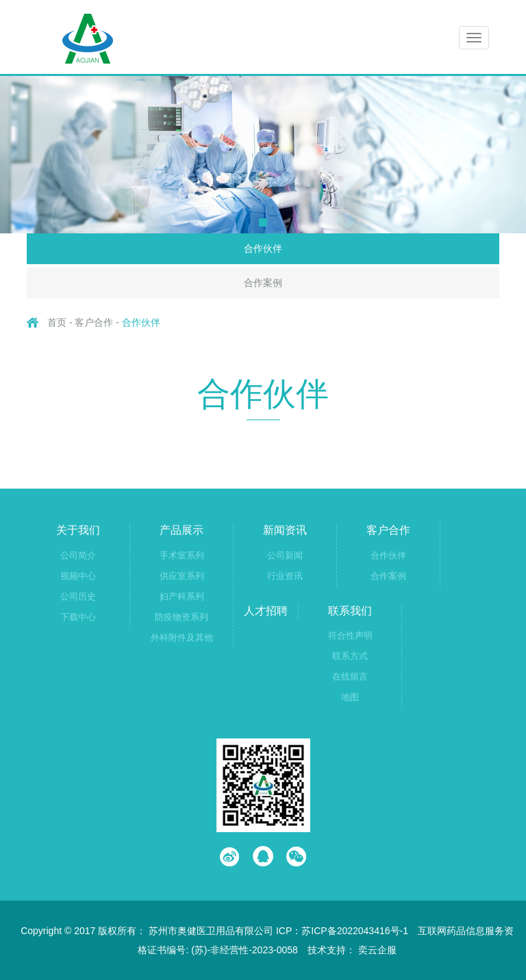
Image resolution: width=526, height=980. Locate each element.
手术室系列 (182, 555)
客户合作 (388, 530)
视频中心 (78, 576)
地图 (350, 697)
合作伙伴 (263, 248)
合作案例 (263, 283)
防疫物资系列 (181, 617)
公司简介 (78, 555)
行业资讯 (285, 576)
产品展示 (181, 530)
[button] (263, 222)
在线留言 (350, 676)
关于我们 (78, 530)
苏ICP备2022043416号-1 (355, 931)
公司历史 (78, 596)
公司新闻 (285, 555)
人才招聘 (266, 611)
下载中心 (78, 617)
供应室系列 (182, 576)
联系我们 (350, 611)
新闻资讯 (285, 530)
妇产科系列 (182, 596)
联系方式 (350, 656)
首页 (57, 322)
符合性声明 (350, 635)
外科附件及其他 (182, 637)
